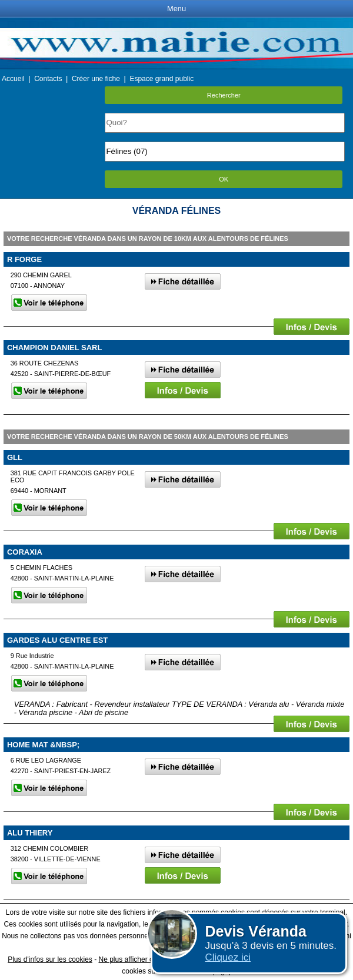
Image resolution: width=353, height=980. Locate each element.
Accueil (13, 79)
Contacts (48, 79)
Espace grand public (161, 79)
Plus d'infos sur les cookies (50, 959)
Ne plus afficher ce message (143, 959)
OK (224, 179)
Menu (176, 9)
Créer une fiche (96, 79)
